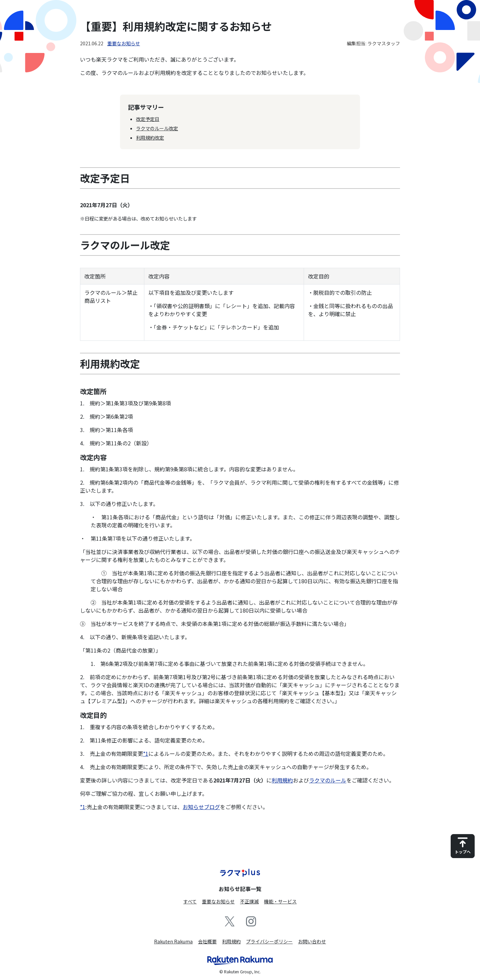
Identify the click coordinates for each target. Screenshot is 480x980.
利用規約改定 (150, 138)
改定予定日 (148, 119)
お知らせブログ (201, 807)
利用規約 (282, 780)
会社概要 (207, 941)
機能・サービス (280, 901)
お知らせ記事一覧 (240, 889)
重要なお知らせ (124, 43)
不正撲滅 (249, 901)
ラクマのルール (328, 780)
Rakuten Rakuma (173, 941)
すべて (190, 901)
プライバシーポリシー (269, 941)
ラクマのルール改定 (157, 128)
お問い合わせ (312, 941)
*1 (146, 753)
